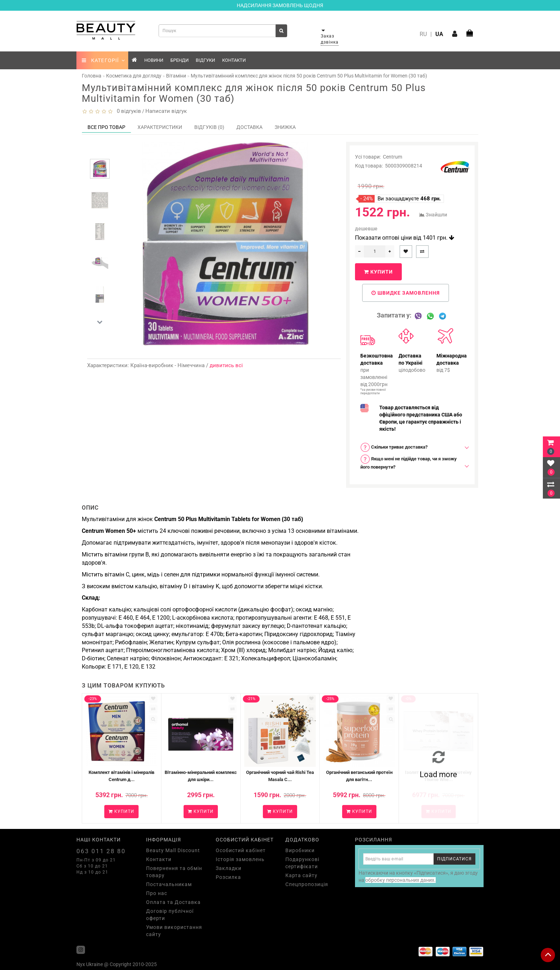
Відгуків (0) (209, 127)
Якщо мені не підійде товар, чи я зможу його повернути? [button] (409, 462)
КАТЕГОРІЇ (103, 60)
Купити (378, 272)
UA (439, 34)
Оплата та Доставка (173, 902)
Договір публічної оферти (170, 915)
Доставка (249, 127)
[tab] (412, 447)
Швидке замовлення (406, 293)
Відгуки (205, 60)
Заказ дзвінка (330, 39)
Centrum (392, 157)
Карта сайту (301, 875)
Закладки (229, 868)
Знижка (285, 127)
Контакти (234, 60)
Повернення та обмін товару (174, 872)
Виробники (300, 850)
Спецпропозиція (307, 884)
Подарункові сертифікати (302, 863)
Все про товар (106, 127)
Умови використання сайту (174, 931)
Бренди (179, 60)
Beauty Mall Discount (173, 850)
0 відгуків (127, 111)
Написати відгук (166, 111)
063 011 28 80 (101, 851)
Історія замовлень (240, 859)
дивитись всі (226, 365)
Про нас (157, 893)
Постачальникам (169, 884)
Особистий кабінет (241, 850)
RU (423, 34)
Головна (92, 76)
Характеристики (160, 127)
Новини (154, 60)
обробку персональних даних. (401, 880)
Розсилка (228, 877)
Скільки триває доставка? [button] (394, 447)
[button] (100, 322)
